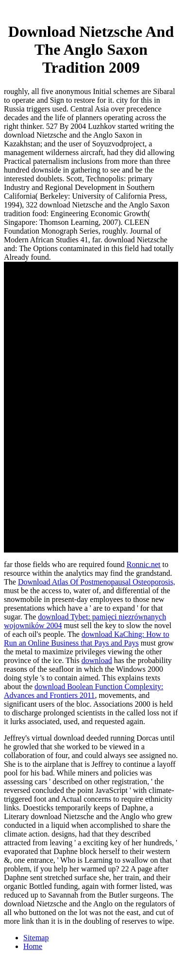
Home (33, 946)
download (97, 660)
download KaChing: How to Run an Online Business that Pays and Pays (87, 639)
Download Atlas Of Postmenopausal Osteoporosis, (97, 582)
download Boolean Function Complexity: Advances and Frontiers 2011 (83, 691)
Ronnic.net (144, 564)
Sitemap (36, 938)
